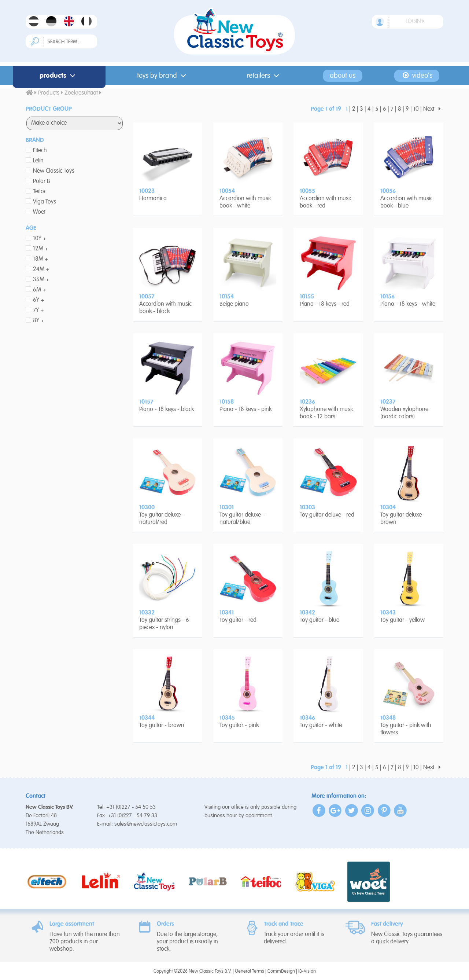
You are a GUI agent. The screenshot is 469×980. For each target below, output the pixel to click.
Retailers (264, 76)
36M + (41, 280)
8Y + (39, 321)
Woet (39, 212)
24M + (41, 269)
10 (416, 109)
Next (433, 109)
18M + (41, 259)
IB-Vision (307, 971)
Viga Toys (45, 202)
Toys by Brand (163, 76)
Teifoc (40, 192)
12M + (41, 249)
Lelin (38, 161)
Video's (417, 76)
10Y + (40, 239)
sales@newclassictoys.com (146, 824)
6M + (40, 290)
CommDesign (281, 971)
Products (59, 76)
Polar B (42, 181)
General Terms (250, 971)
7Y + (38, 311)
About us (343, 76)
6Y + (39, 300)
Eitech (40, 151)
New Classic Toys (54, 171)
